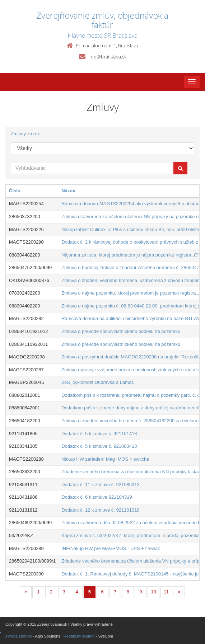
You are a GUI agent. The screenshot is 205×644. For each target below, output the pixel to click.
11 (166, 592)
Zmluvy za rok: (26, 134)
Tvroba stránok (18, 636)
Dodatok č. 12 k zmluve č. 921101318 (101, 510)
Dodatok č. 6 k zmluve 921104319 (97, 497)
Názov (68, 191)
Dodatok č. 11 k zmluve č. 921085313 (101, 485)
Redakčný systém (79, 636)
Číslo (15, 191)
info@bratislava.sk (107, 57)
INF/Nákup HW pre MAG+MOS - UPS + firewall (111, 548)
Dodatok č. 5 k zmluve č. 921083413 (99, 446)
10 (153, 592)
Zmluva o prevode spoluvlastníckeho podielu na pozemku (121, 331)
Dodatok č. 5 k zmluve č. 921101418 (99, 434)
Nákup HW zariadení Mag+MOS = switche (105, 459)
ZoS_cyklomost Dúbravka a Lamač (98, 382)
